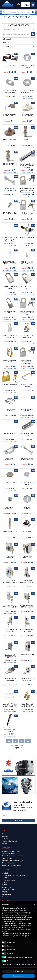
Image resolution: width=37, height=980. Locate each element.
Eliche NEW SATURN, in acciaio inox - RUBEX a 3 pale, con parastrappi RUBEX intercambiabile (27, 191)
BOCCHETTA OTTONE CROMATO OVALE (10, 91)
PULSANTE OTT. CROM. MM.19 (27, 484)
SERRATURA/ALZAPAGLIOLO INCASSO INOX (28, 680)
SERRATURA (27, 532)
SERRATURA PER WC (27, 654)
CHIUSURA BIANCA (27, 115)
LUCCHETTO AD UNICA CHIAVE (10, 287)
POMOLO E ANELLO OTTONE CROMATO (27, 459)
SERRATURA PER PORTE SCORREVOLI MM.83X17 (10, 656)
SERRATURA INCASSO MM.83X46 (10, 631)
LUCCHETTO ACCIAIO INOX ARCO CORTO (10, 263)
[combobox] (18, 12)
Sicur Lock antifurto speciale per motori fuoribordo (10, 730)
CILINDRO (27, 140)
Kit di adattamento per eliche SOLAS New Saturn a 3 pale (10, 239)
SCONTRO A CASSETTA (10, 532)
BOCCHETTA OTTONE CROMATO (27, 67)
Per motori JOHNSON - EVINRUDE (27, 410)
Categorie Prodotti (19, 25)
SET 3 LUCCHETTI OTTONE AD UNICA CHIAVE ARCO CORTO (27, 705)
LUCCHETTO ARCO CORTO (27, 287)
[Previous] (15, 741)
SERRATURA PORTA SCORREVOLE (10, 680)
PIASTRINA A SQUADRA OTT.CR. (27, 435)
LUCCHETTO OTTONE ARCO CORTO (27, 337)
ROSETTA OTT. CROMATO (27, 508)
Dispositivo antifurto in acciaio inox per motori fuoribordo (27, 166)
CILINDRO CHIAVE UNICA (10, 164)
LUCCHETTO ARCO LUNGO (10, 312)
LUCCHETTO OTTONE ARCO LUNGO (10, 361)
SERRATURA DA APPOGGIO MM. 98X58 (10, 582)
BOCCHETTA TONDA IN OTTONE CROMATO (27, 91)
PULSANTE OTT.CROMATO (10, 508)
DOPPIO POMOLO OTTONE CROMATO (10, 189)
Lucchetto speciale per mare (10, 386)
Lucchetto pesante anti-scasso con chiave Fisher (27, 362)
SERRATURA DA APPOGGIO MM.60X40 (10, 606)
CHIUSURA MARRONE (10, 140)
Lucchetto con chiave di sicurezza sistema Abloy (27, 313)
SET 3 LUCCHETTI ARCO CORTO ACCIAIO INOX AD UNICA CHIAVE (10, 705)
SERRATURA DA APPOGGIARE (10, 557)
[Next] (22, 741)
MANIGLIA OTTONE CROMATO (27, 386)
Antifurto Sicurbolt (10, 66)
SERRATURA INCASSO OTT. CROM (27, 631)
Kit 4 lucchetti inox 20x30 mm (27, 214)
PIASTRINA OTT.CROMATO (10, 459)
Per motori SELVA (10, 434)
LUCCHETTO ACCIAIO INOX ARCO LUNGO (27, 263)
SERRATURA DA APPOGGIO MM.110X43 (27, 582)
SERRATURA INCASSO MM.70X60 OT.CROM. (27, 606)
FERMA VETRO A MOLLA (10, 213)
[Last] (28, 741)
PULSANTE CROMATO (10, 483)
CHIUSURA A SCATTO (10, 115)
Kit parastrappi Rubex (27, 238)
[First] (9, 741)
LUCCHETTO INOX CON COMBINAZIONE (10, 337)
